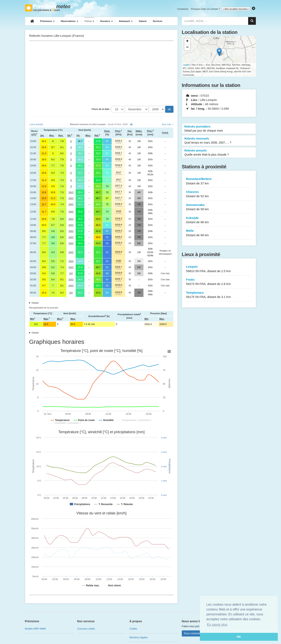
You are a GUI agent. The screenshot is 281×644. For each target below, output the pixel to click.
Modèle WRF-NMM (35, 629)
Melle (219, 233)
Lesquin (219, 269)
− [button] (187, 48)
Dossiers (107, 21)
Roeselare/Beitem (219, 181)
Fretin (219, 282)
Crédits (133, 629)
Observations (69, 21)
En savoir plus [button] (217, 625)
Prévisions (47, 21)
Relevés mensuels (219, 141)
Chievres (219, 194)
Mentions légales (139, 638)
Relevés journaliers (219, 129)
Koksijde (219, 220)
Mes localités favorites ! (236, 9)
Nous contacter (192, 633)
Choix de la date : (101, 109)
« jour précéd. (36, 124)
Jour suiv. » (168, 124)
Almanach (126, 21)
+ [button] (187, 41)
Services (158, 21)
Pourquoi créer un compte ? (206, 9)
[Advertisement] (101, 73)
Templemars (219, 295)
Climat (89, 21)
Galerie (143, 21)
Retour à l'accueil (49, 8)
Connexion (183, 9)
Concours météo (86, 629)
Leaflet (186, 65)
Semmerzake (219, 207)
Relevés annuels (219, 153)
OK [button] (239, 637)
